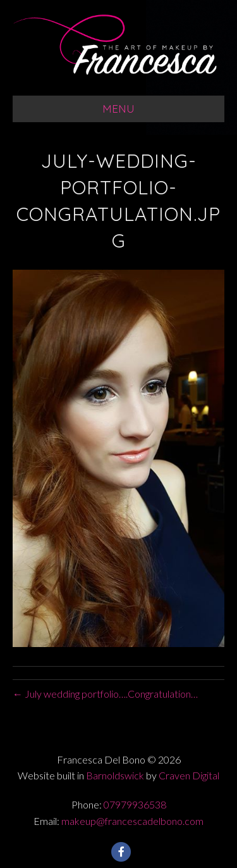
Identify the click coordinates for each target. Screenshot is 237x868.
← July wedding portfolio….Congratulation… (105, 694)
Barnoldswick (115, 775)
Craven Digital (189, 775)
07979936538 (135, 804)
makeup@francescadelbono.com (132, 821)
